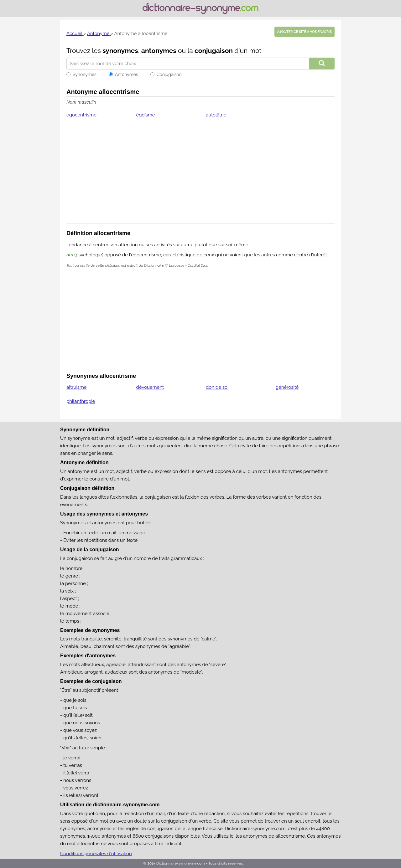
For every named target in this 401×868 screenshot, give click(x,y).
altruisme (77, 387)
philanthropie (81, 401)
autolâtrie (216, 115)
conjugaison (214, 51)
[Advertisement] (200, 175)
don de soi (217, 387)
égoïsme (146, 115)
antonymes (159, 51)
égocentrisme (81, 115)
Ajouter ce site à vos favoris (305, 32)
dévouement (150, 387)
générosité (287, 387)
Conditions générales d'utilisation (96, 854)
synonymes (120, 51)
